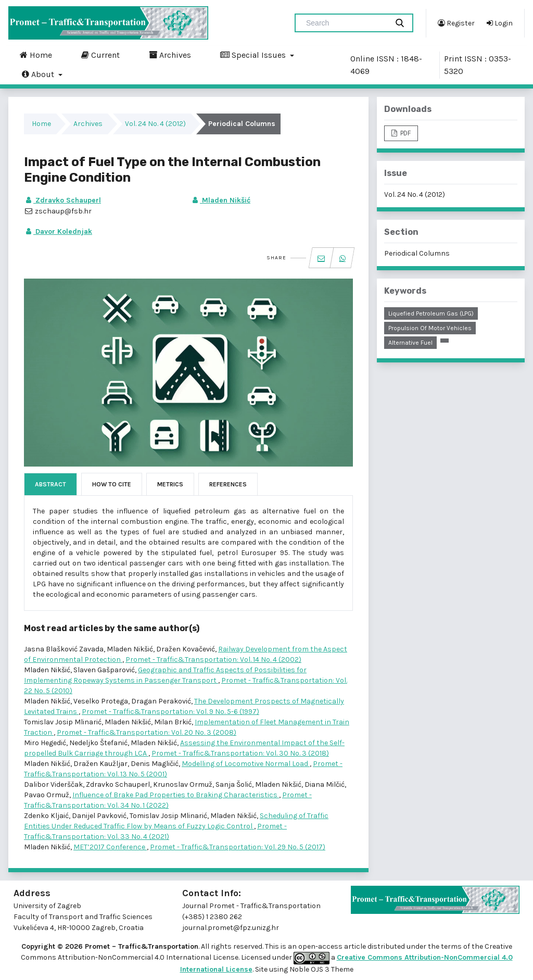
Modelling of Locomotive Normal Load (246, 764)
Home (36, 55)
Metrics (170, 484)
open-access (321, 946)
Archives (170, 55)
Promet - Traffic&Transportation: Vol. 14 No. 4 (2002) (213, 659)
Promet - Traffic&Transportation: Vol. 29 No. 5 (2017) (238, 847)
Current (100, 55)
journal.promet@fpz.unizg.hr (231, 928)
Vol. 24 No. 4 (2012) (155, 124)
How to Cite (112, 484)
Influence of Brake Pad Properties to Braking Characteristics (176, 795)
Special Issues (254, 55)
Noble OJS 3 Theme (321, 969)
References (228, 484)
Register (456, 23)
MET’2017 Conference (110, 847)
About (39, 74)
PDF (405, 133)
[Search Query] (346, 23)
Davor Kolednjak (58, 231)
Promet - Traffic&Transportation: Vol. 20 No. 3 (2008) (147, 732)
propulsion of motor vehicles (430, 328)
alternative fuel (410, 343)
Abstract (50, 484)
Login (500, 23)
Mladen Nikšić (220, 200)
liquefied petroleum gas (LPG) (431, 313)
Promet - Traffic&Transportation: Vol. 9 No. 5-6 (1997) (170, 712)
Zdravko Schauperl (62, 200)
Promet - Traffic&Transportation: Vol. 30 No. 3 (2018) (240, 753)
